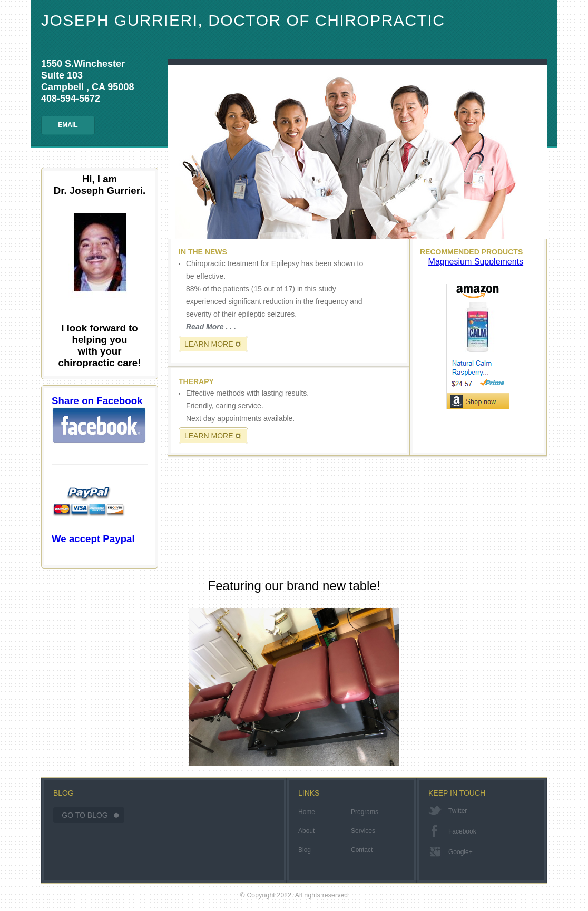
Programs (365, 812)
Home (307, 812)
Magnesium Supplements (476, 262)
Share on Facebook (99, 419)
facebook (462, 831)
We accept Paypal (93, 513)
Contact (362, 850)
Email (68, 125)
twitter (458, 811)
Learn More (209, 344)
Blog (305, 850)
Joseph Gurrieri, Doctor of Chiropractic (243, 20)
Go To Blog (85, 815)
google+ (460, 852)
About (306, 831)
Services (363, 831)
